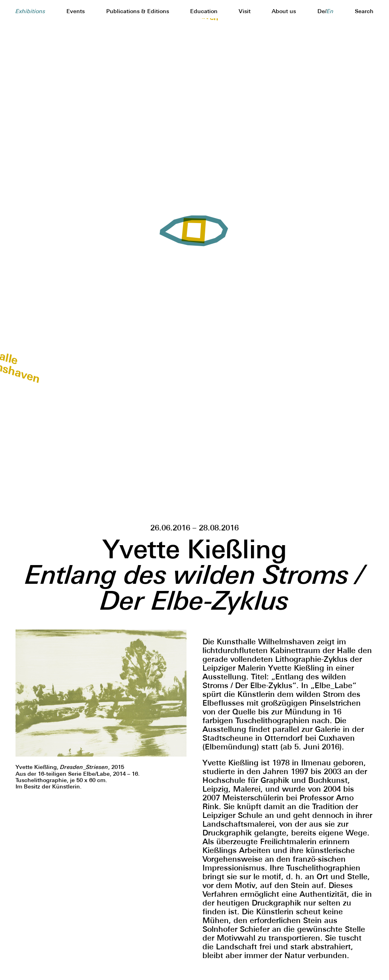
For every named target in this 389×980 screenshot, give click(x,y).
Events (76, 11)
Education (204, 11)
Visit (245, 11)
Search (364, 11)
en (330, 11)
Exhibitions (30, 11)
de (321, 11)
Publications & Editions (138, 11)
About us (284, 11)
